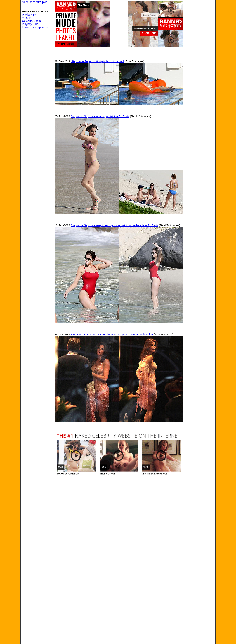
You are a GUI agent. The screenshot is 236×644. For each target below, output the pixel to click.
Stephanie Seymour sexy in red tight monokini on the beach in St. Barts (114, 225)
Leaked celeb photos (35, 27)
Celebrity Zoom (32, 21)
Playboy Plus (30, 24)
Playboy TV (29, 15)
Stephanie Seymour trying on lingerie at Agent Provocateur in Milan (112, 334)
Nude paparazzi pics (35, 2)
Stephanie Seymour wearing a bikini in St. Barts (100, 116)
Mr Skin (27, 18)
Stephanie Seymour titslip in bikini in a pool (97, 61)
